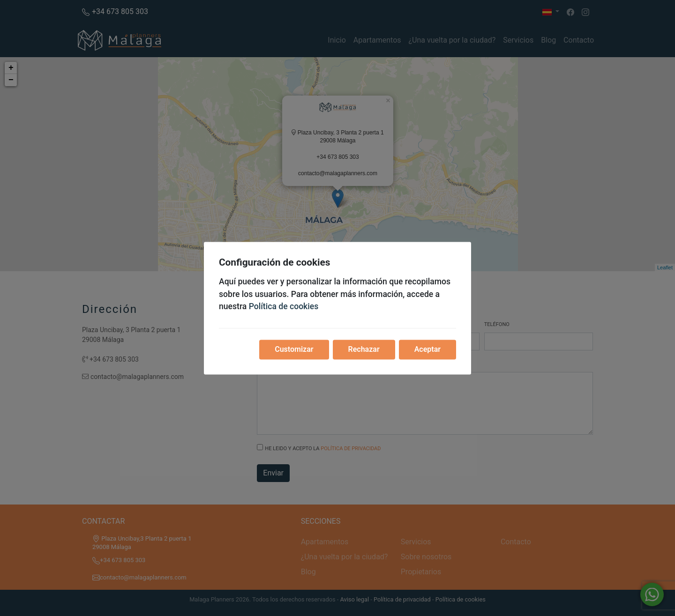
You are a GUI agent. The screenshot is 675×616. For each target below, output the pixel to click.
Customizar (294, 349)
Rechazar (364, 349)
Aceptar (427, 349)
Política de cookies (284, 307)
